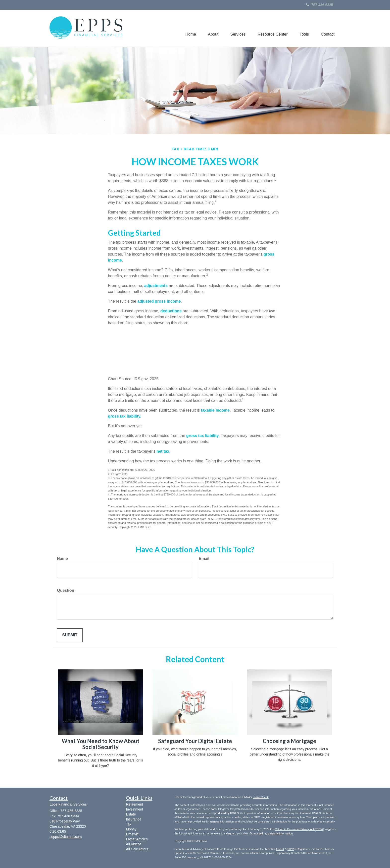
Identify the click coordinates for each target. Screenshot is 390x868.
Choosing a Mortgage (290, 741)
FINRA (280, 849)
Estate (131, 814)
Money (131, 829)
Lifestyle (132, 834)
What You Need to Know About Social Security (100, 744)
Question (66, 590)
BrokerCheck (261, 797)
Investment (135, 809)
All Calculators (137, 849)
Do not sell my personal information (271, 833)
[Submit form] (70, 635)
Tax (129, 824)
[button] (211, 28)
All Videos (134, 844)
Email (204, 559)
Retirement (135, 804)
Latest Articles (137, 839)
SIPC (291, 849)
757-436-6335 (320, 5)
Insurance (134, 819)
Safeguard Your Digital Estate (195, 741)
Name (62, 559)
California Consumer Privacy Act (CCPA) (299, 829)
